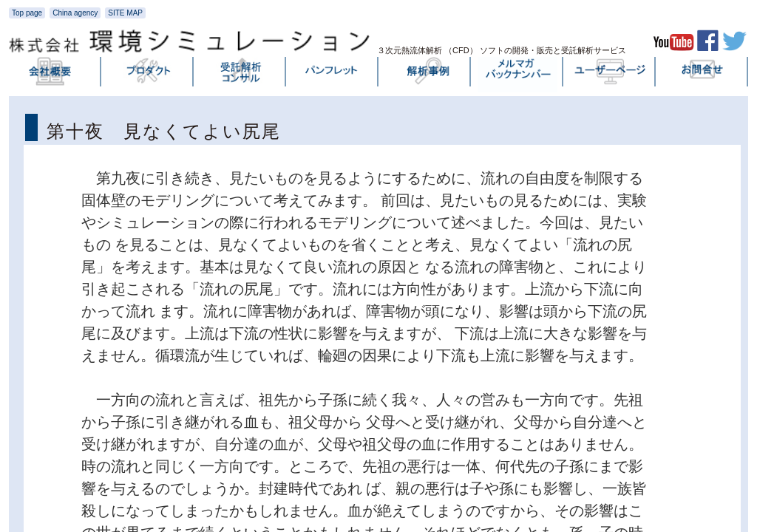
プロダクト (148, 75)
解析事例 (425, 75)
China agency (75, 13)
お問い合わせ (702, 75)
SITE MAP (125, 13)
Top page (27, 13)
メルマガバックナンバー (517, 75)
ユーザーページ (610, 75)
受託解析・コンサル (240, 75)
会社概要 (55, 75)
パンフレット (333, 75)
